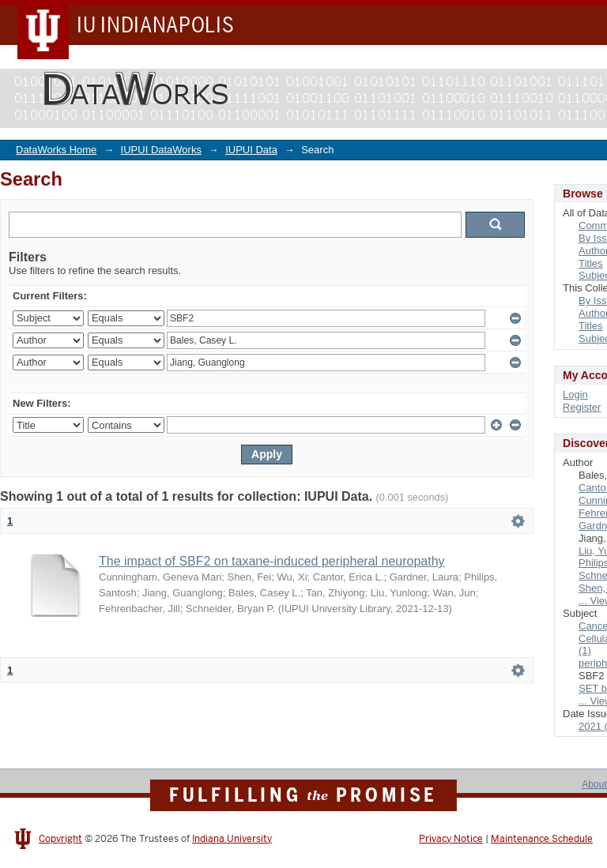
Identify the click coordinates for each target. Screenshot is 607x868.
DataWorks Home (56, 150)
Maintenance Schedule (542, 839)
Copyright (60, 839)
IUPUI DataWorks (161, 150)
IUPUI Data (251, 150)
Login (575, 395)
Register (582, 407)
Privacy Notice (451, 839)
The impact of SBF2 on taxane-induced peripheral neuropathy (272, 561)
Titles (591, 263)
